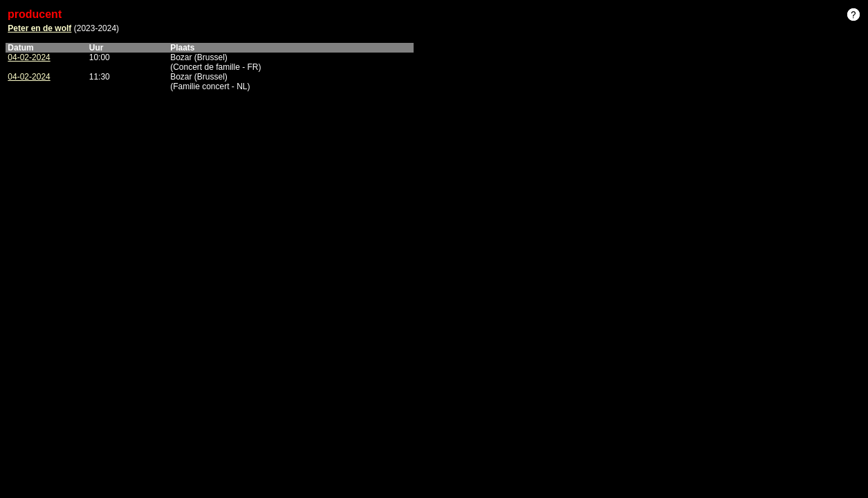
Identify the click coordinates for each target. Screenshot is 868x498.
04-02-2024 (29, 57)
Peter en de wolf (39, 28)
